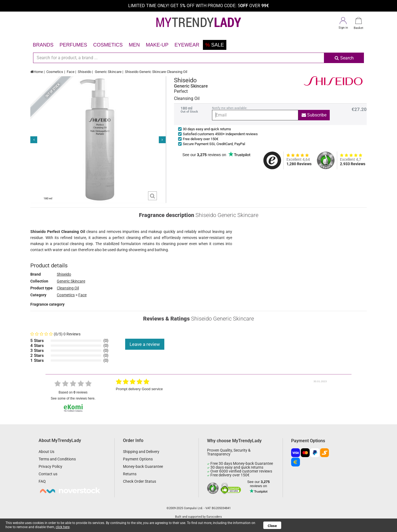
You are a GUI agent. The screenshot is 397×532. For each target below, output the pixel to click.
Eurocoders (214, 517)
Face (71, 72)
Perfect (181, 91)
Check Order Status (140, 481)
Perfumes (73, 45)
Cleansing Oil (68, 288)
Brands (43, 45)
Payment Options (138, 459)
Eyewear (187, 45)
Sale (215, 45)
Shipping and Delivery (141, 452)
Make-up (157, 45)
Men (134, 45)
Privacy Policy (50, 466)
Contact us (48, 474)
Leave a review (145, 344)
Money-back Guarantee (143, 466)
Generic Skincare (108, 72)
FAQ (42, 481)
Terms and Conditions (57, 459)
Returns (130, 474)
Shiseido (85, 72)
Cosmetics (108, 45)
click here (63, 527)
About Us (46, 452)
